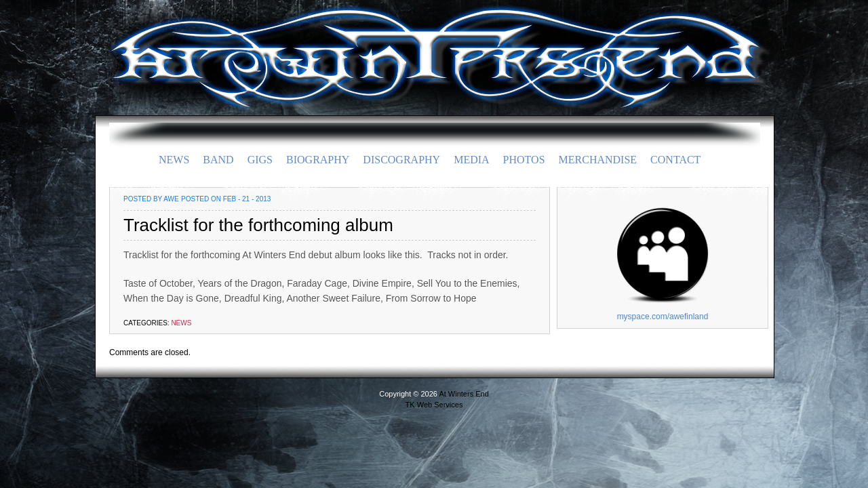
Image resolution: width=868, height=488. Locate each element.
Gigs (260, 160)
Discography (401, 160)
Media (471, 160)
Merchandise (598, 160)
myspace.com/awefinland (663, 317)
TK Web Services (434, 405)
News (174, 160)
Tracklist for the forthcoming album (258, 225)
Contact (675, 160)
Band (218, 160)
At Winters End (434, 44)
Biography (318, 160)
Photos (524, 160)
